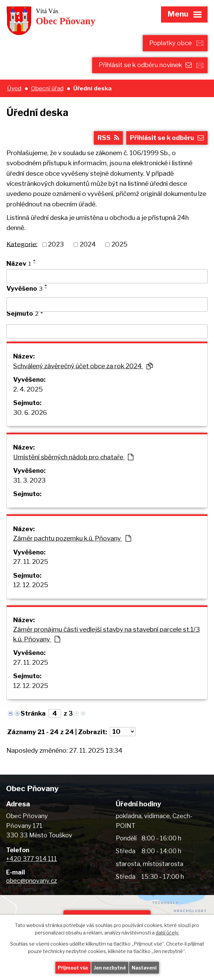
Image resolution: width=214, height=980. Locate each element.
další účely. (167, 933)
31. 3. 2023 (29, 480)
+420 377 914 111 (32, 859)
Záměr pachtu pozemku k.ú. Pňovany (72, 538)
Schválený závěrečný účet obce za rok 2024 (83, 366)
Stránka (33, 713)
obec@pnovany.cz (32, 881)
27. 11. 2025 (31, 562)
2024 (88, 244)
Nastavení (144, 968)
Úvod (14, 88)
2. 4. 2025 (28, 389)
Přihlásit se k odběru (167, 138)
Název (19, 264)
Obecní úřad (47, 88)
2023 (56, 244)
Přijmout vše (73, 968)
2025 (119, 244)
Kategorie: (22, 244)
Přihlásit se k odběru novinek (145, 65)
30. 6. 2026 (30, 413)
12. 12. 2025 (31, 585)
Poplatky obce (170, 43)
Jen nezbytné (110, 968)
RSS (108, 138)
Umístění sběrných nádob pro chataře (73, 457)
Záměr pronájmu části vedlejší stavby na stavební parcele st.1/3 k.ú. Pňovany (106, 634)
